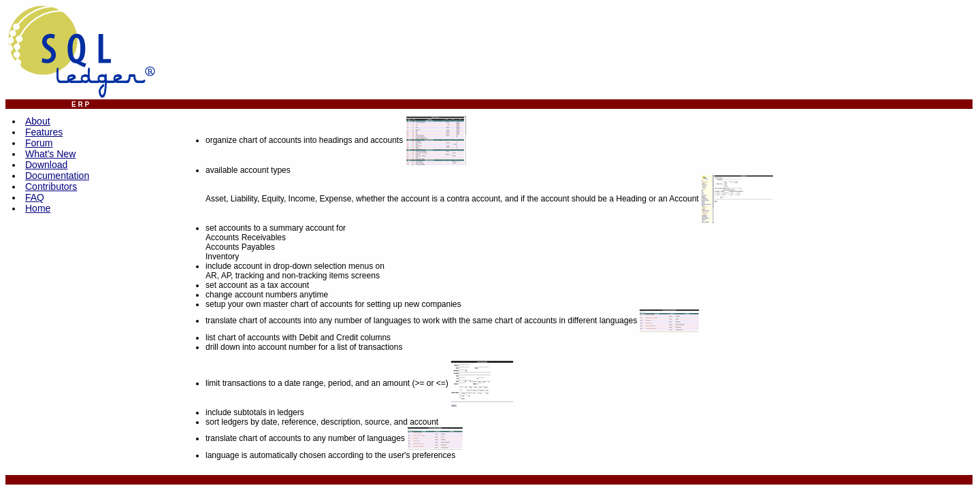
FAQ (35, 197)
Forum (39, 143)
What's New (50, 154)
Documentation (57, 176)
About (38, 121)
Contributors (51, 186)
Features (44, 132)
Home (38, 208)
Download (46, 165)
